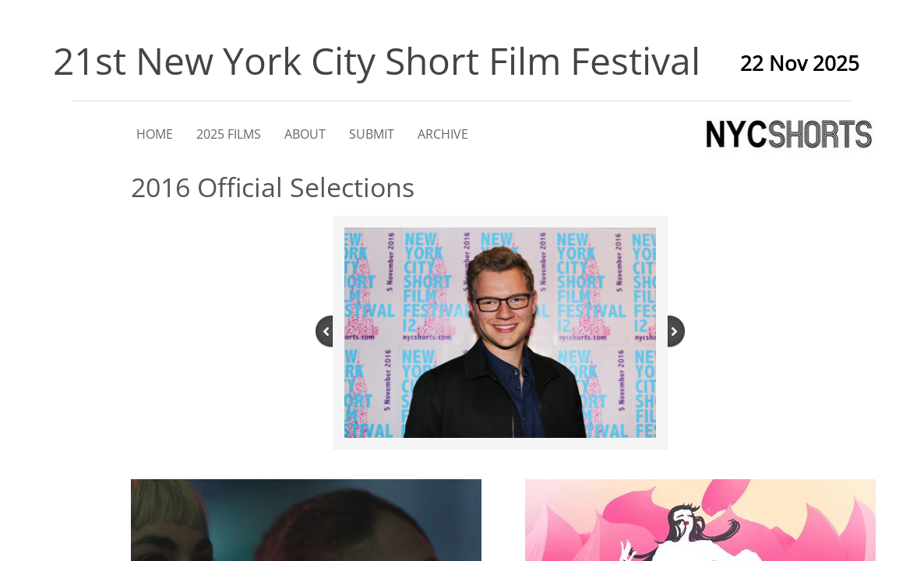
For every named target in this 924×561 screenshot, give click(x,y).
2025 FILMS (229, 134)
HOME (155, 134)
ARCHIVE (443, 134)
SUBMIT (372, 134)
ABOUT (305, 134)
